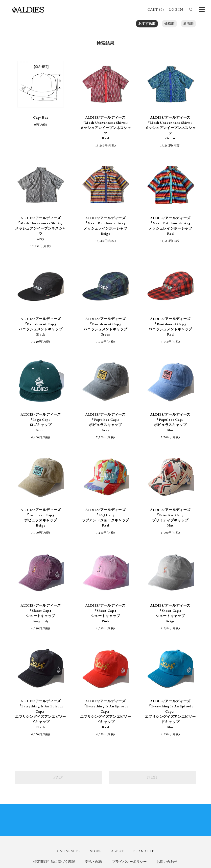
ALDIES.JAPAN (182, 770)
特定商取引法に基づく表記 (54, 734)
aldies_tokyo (115, 773)
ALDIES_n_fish (49, 768)
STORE (96, 723)
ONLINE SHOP (69, 723)
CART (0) (155, 9)
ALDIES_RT (48, 773)
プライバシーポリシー (129, 734)
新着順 (188, 23)
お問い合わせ (167, 734)
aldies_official (116, 768)
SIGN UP (105, 824)
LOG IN (176, 9)
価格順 (169, 23)
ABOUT (117, 723)
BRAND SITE (144, 723)
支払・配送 (94, 734)
